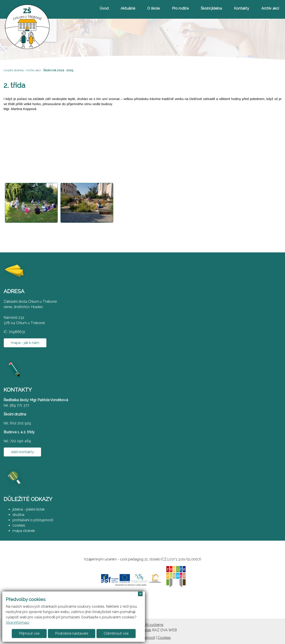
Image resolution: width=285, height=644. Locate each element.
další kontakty (22, 452)
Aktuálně (128, 8)
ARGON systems (149, 625)
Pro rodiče (180, 8)
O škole (153, 8)
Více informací (18, 623)
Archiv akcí (270, 8)
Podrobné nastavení (72, 633)
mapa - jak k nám (25, 343)
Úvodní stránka (14, 70)
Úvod (104, 8)
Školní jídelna (211, 8)
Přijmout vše (29, 633)
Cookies (164, 638)
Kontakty (242, 8)
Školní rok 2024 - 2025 (58, 70)
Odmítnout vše (116, 633)
